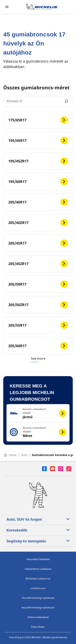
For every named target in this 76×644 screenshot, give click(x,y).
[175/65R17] (38, 120)
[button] (38, 413)
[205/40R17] (38, 202)
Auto (24, 455)
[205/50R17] (38, 284)
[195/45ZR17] (38, 161)
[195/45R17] (38, 140)
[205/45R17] (38, 243)
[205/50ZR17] (38, 305)
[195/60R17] (38, 182)
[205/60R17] (38, 346)
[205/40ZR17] (38, 223)
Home (10, 455)
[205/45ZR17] (38, 264)
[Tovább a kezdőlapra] (42, 7)
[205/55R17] (38, 325)
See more (38, 358)
